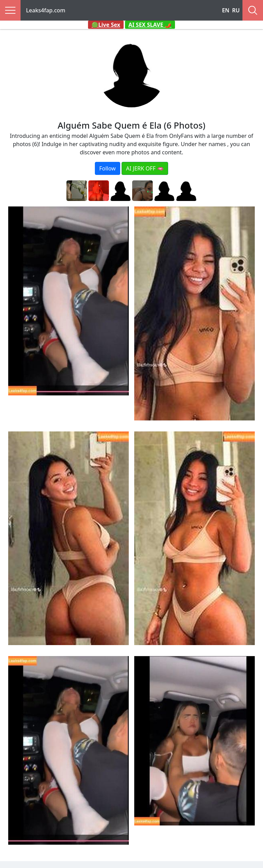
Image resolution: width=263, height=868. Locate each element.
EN (226, 10)
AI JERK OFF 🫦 (145, 168)
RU (236, 10)
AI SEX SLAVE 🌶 (150, 25)
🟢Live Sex (106, 25)
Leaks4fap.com (46, 10)
